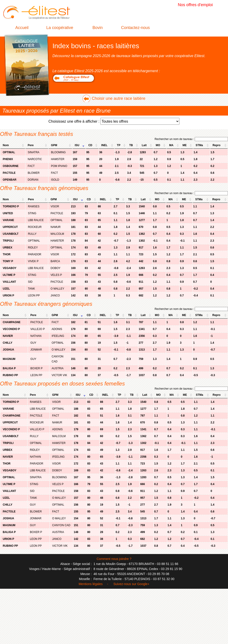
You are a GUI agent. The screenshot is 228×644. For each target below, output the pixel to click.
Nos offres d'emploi (195, 5)
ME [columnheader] (185, 145)
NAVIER (8, 336)
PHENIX (8, 159)
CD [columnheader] (90, 145)
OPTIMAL (9, 152)
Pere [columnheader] (31, 145)
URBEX (8, 248)
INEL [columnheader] (104, 145)
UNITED (8, 213)
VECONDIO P (11, 329)
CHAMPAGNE (12, 322)
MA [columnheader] (171, 145)
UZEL (6, 289)
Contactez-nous (135, 28)
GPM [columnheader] (54, 145)
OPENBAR (10, 180)
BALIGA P (9, 368)
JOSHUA (8, 350)
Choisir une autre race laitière (118, 98)
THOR (7, 254)
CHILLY (8, 343)
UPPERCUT (10, 227)
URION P (8, 296)
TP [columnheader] (119, 145)
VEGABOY (10, 268)
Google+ (143, 584)
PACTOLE (9, 173)
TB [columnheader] (131, 145)
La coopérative (60, 28)
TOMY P (8, 261)
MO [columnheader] (158, 145)
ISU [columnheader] (77, 145)
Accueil (22, 28)
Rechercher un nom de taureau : (191, 139)
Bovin (97, 28)
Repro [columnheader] (216, 145)
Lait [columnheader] (144, 145)
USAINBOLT (11, 234)
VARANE (8, 220)
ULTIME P (9, 275)
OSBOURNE (11, 166)
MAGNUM (9, 359)
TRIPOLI (8, 241)
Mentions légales (91, 584)
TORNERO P (11, 206)
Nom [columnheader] (6, 145)
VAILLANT (9, 282)
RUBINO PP (10, 375)
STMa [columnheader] (199, 145)
